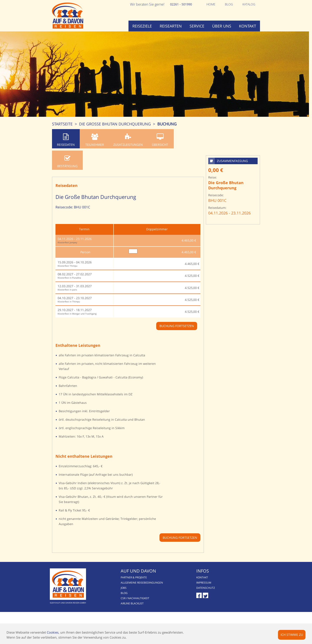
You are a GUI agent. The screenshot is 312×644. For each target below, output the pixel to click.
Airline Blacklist (132, 603)
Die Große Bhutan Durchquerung (115, 124)
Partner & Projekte (134, 577)
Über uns (222, 26)
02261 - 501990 (181, 4)
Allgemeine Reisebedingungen (142, 583)
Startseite (62, 124)
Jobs (124, 588)
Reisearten (171, 26)
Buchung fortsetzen (180, 538)
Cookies (53, 632)
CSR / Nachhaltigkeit (135, 598)
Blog (229, 4)
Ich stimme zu (292, 635)
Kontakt (248, 26)
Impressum (204, 583)
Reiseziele (142, 26)
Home (211, 4)
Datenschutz (206, 588)
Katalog (249, 4)
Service (197, 26)
